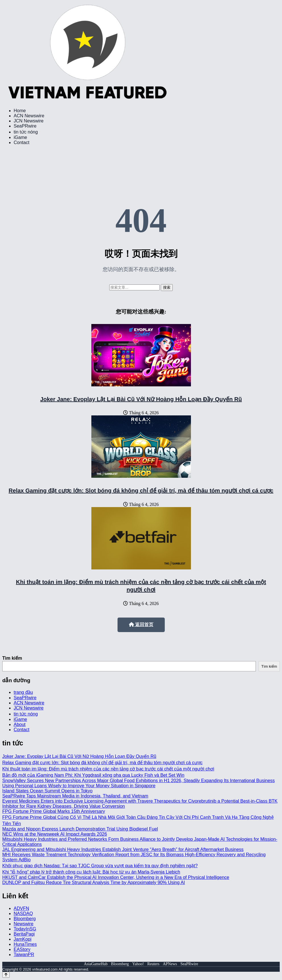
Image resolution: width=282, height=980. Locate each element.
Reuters (153, 964)
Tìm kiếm (12, 658)
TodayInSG (25, 929)
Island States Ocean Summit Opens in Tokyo (47, 791)
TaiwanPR (24, 955)
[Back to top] (6, 975)
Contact (21, 143)
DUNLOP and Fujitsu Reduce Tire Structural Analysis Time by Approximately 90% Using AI (94, 882)
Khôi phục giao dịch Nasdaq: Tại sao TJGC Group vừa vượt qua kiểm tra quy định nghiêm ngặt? (100, 866)
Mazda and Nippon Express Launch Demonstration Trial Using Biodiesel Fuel (80, 829)
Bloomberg (25, 919)
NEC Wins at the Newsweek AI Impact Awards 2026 (55, 834)
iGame (20, 137)
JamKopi (22, 939)
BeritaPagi (24, 934)
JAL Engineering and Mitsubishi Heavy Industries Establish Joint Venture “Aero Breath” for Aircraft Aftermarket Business (123, 849)
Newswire (23, 924)
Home (20, 111)
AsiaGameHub (96, 964)
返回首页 (141, 625)
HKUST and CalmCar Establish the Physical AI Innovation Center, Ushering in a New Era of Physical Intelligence (116, 877)
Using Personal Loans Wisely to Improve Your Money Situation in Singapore (79, 786)
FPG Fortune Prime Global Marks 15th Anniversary (54, 811)
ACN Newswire (29, 116)
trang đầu (23, 692)
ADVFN (21, 908)
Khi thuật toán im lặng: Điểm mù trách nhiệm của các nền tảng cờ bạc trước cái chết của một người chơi (108, 769)
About (20, 724)
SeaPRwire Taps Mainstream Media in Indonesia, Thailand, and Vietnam (75, 796)
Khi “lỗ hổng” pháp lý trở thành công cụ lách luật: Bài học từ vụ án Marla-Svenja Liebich (91, 872)
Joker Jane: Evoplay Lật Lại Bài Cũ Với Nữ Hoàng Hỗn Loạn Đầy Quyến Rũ (141, 399)
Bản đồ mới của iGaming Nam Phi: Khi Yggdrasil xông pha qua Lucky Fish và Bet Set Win (93, 775)
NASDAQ (23, 914)
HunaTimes (25, 944)
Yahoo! (138, 964)
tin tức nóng (26, 132)
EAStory (22, 949)
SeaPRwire (25, 126)
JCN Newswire (29, 121)
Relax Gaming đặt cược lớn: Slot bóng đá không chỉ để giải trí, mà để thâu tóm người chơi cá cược (141, 491)
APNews (170, 964)
